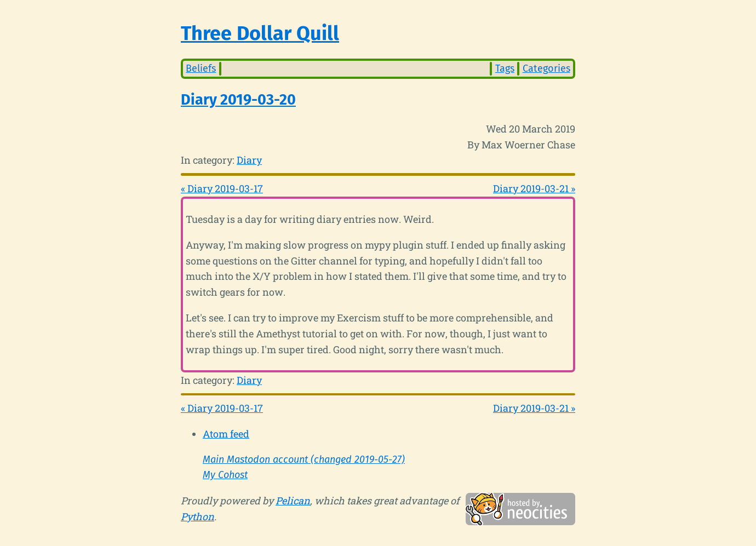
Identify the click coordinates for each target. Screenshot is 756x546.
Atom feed (226, 434)
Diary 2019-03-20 (238, 100)
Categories (546, 68)
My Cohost (225, 475)
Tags (505, 68)
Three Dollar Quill (260, 33)
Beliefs (201, 68)
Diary (249, 160)
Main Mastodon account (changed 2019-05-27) (304, 459)
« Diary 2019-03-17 (222, 188)
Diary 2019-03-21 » (534, 188)
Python (197, 516)
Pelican (293, 501)
